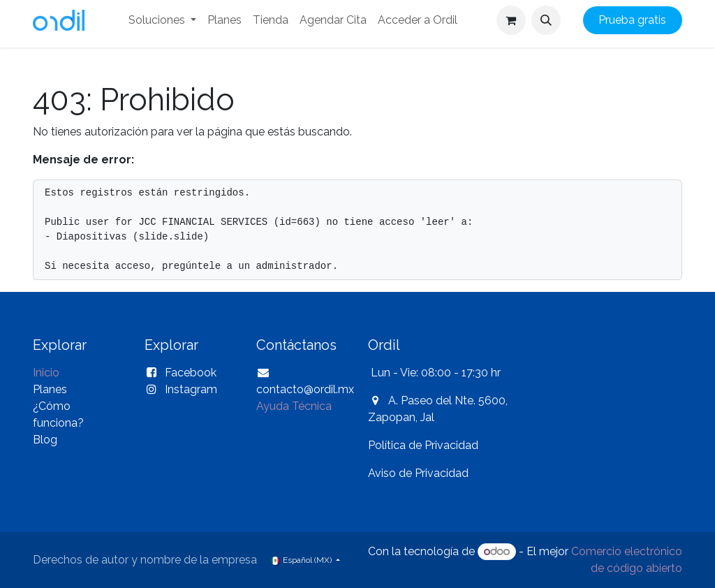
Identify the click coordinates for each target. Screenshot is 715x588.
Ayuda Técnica (294, 406)
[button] (546, 20)
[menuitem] (162, 20)
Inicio (46, 373)
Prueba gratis (632, 20)
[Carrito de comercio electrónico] (511, 20)
